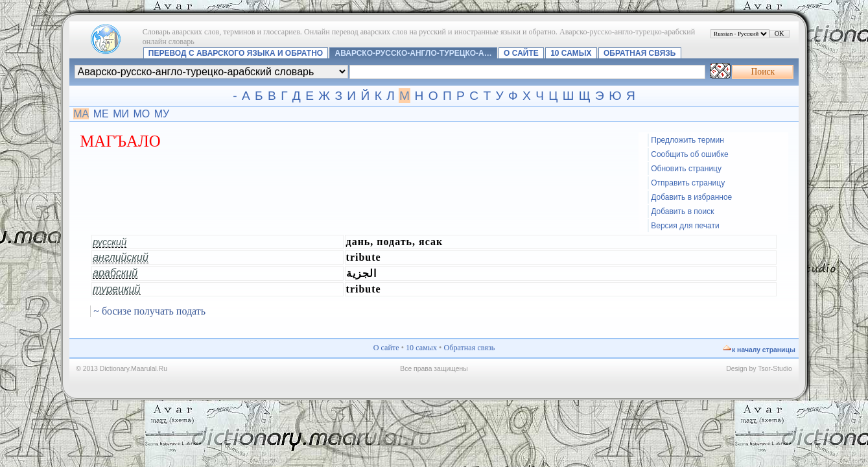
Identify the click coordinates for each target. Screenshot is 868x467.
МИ (121, 114)
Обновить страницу (686, 169)
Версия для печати (685, 226)
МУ (162, 114)
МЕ (101, 114)
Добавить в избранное (691, 197)
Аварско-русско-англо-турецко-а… (414, 53)
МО (141, 114)
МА (81, 114)
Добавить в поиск (682, 211)
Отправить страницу (688, 183)
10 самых (571, 53)
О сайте (521, 53)
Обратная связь (639, 53)
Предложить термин (687, 140)
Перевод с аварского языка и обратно (236, 53)
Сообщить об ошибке (689, 154)
